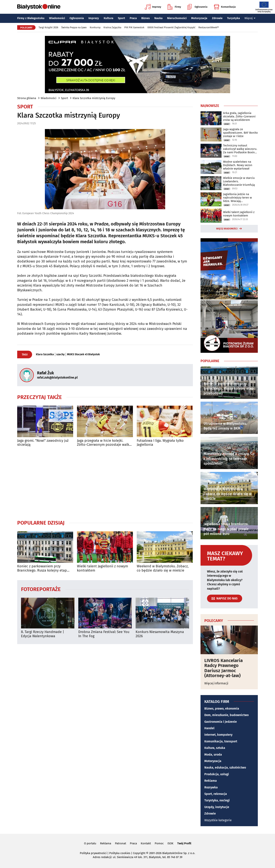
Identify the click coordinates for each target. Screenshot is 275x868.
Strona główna (27, 98)
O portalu (90, 843)
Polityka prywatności (93, 853)
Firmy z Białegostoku (31, 18)
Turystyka (233, 18)
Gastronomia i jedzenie (221, 722)
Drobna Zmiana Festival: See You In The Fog (104, 634)
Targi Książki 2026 (48, 27)
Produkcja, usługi (217, 774)
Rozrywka (211, 787)
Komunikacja (225, 7)
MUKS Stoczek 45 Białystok (83, 354)
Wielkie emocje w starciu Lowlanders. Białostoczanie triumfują (239, 181)
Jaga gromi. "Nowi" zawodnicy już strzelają (43, 443)
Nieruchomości (177, 18)
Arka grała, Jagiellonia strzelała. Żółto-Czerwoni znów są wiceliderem (239, 116)
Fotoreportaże (41, 589)
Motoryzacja (199, 18)
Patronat (121, 843)
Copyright (139, 853)
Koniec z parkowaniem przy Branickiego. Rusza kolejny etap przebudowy (42, 568)
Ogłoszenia (197, 7)
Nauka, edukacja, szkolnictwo (225, 767)
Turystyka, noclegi (217, 800)
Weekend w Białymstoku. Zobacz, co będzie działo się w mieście (163, 568)
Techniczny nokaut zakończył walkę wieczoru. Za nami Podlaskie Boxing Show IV (240, 149)
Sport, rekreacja (216, 794)
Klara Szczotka (45, 354)
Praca (133, 18)
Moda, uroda (213, 755)
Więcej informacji (216, 683)
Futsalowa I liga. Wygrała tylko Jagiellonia (160, 443)
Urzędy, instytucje (217, 807)
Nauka (158, 18)
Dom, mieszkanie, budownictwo (226, 715)
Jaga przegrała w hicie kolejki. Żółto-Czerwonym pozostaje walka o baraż (104, 443)
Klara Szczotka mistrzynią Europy (94, 98)
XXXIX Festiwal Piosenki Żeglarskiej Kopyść (171, 27)
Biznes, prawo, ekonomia (222, 709)
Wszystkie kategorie (218, 820)
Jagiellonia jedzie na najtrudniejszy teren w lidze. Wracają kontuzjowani (237, 198)
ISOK (170, 843)
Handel (209, 728)
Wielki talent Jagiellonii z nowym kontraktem (102, 568)
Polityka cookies (120, 853)
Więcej (250, 18)
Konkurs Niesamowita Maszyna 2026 (160, 634)
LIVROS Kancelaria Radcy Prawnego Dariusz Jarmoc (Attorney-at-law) (224, 668)
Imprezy (153, 7)
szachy (60, 354)
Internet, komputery (218, 735)
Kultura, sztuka (215, 748)
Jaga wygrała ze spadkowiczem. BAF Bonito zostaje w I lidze (240, 133)
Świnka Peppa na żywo (74, 27)
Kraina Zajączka (112, 27)
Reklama (211, 781)
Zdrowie (217, 18)
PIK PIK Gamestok (134, 27)
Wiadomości (57, 18)
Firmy (174, 7)
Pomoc (159, 843)
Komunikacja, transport (221, 741)
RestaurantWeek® (209, 27)
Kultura (108, 18)
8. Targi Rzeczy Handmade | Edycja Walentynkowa (42, 634)
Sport (121, 18)
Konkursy (95, 27)
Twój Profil (184, 843)
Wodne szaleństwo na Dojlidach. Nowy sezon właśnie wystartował (238, 165)
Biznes (146, 18)
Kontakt (146, 843)
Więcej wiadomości (227, 229)
